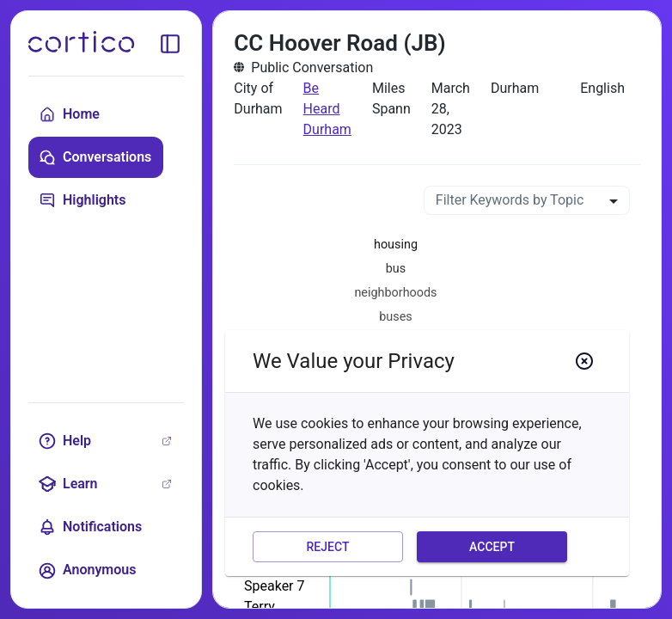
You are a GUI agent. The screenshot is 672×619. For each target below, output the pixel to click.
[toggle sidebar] (170, 44)
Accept (492, 547)
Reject (328, 547)
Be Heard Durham (327, 109)
